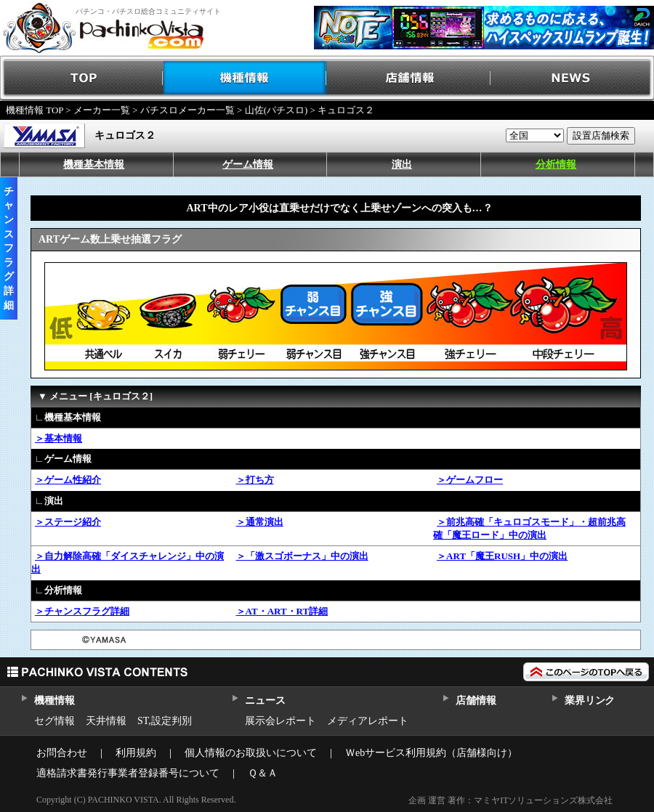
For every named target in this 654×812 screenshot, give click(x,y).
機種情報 (245, 78)
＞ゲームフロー (470, 480)
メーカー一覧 (102, 110)
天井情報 (106, 721)
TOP (82, 78)
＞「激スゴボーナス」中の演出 (302, 556)
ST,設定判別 (165, 721)
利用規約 (136, 753)
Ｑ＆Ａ (263, 773)
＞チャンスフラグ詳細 (82, 611)
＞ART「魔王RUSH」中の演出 (502, 556)
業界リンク (590, 701)
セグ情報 (54, 721)
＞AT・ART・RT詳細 (282, 611)
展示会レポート (280, 721)
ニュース (265, 701)
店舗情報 (409, 78)
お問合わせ (62, 753)
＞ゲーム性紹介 (68, 480)
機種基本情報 (94, 165)
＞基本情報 (58, 438)
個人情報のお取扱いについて (251, 753)
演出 (402, 165)
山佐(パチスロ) (276, 110)
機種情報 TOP (35, 110)
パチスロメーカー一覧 (187, 110)
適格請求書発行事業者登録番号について (128, 773)
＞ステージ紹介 (68, 522)
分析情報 (556, 165)
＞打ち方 (255, 480)
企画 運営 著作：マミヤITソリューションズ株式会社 (510, 800)
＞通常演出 (260, 522)
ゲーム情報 (248, 165)
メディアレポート (368, 721)
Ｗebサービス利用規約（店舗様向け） (431, 753)
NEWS (572, 78)
